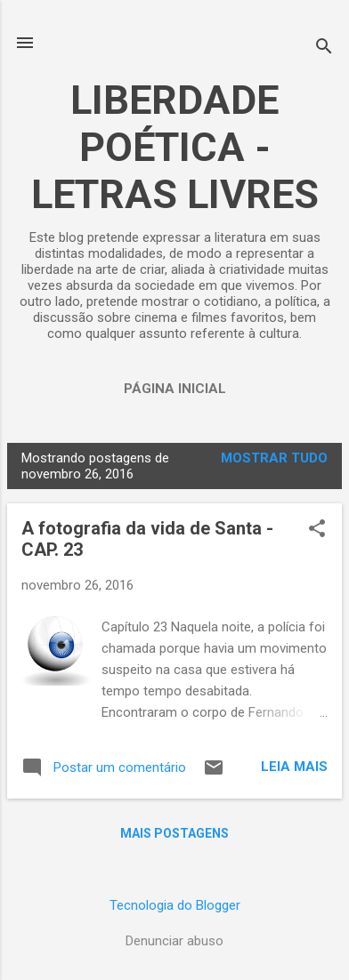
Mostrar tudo (274, 458)
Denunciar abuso (174, 941)
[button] (317, 530)
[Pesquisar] (324, 48)
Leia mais (294, 767)
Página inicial (175, 389)
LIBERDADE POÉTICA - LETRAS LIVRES (175, 147)
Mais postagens (174, 833)
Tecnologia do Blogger (175, 905)
